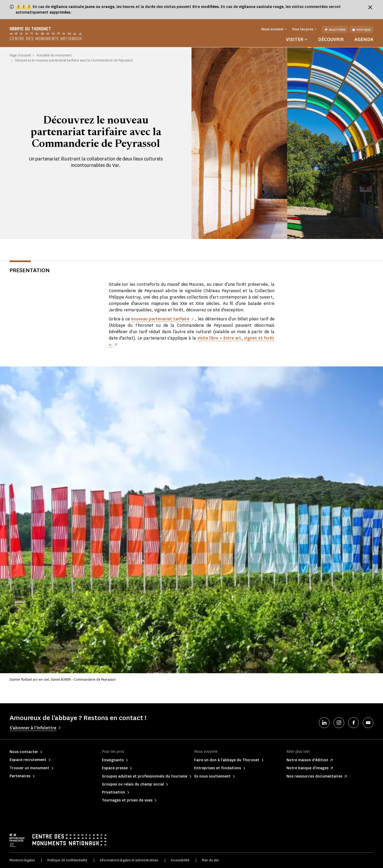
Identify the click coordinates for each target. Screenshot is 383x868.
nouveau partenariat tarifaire (161, 319)
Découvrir (331, 39)
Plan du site (210, 860)
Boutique (361, 30)
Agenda (364, 39)
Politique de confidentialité (67, 860)
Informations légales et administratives (129, 860)
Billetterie (335, 30)
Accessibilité (180, 860)
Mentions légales (22, 860)
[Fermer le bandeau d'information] (370, 7)
